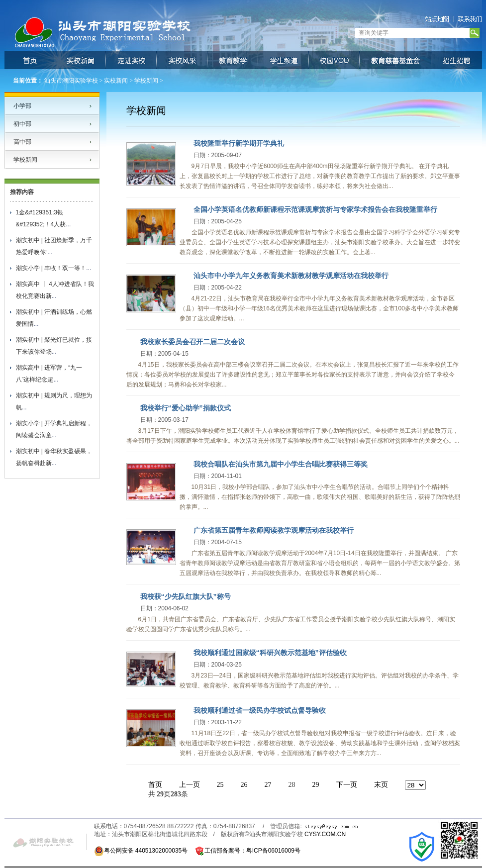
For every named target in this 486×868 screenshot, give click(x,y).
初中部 (22, 124)
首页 (155, 785)
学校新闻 (146, 81)
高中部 (22, 142)
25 (220, 785)
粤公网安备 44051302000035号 (141, 851)
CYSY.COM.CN (325, 834)
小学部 (22, 106)
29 (316, 785)
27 (268, 785)
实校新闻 (116, 81)
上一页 (190, 785)
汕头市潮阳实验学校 (71, 81)
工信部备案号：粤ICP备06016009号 (252, 851)
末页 (381, 785)
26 (244, 785)
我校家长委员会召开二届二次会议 (193, 342)
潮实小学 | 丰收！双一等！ (51, 268)
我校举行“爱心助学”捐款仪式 (186, 408)
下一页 (347, 785)
